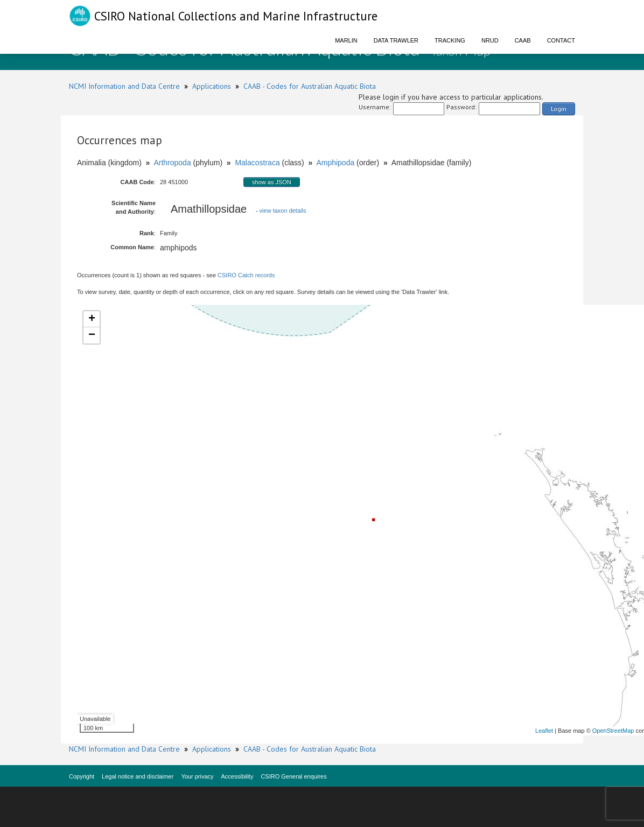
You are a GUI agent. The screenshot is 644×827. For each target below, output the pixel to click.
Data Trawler (396, 40)
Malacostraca (257, 163)
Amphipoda (335, 163)
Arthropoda (172, 163)
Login (559, 108)
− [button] (92, 335)
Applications (212, 86)
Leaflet (544, 731)
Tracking (450, 40)
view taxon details (283, 211)
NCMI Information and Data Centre (124, 86)
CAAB (523, 40)
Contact (561, 40)
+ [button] (92, 319)
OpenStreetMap (613, 731)
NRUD (490, 40)
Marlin (346, 40)
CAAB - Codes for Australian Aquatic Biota (310, 86)
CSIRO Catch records (246, 275)
